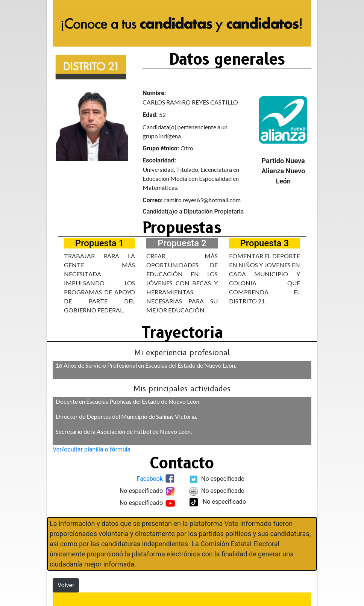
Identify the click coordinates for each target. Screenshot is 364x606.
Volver (66, 585)
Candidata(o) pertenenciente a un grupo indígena (185, 131)
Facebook (150, 479)
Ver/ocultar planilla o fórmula (92, 449)
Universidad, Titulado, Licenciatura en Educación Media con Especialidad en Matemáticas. (191, 178)
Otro (187, 148)
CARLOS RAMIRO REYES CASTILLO (190, 102)
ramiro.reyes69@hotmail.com (202, 200)
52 (162, 114)
